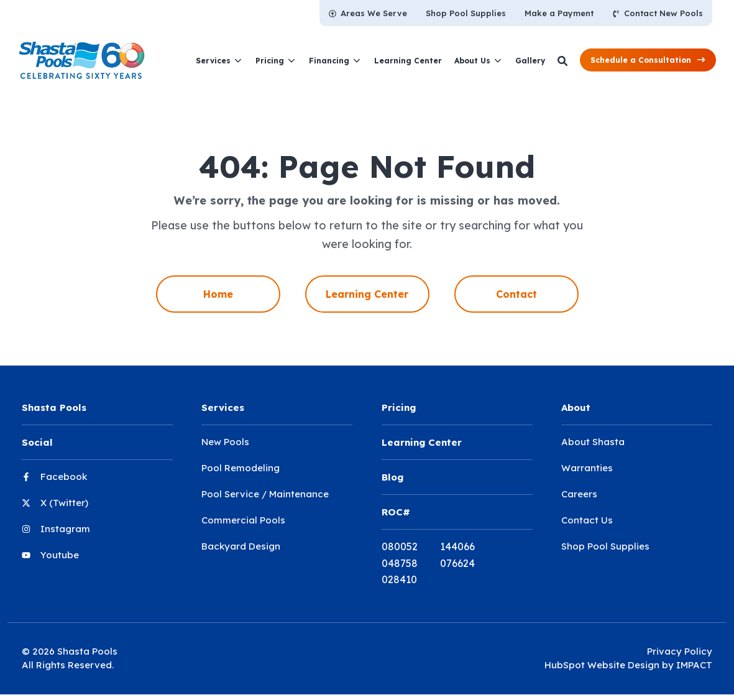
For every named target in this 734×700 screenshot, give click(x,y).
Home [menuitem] (218, 294)
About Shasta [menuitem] (593, 442)
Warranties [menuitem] (587, 468)
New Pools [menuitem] (225, 442)
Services (213, 61)
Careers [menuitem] (579, 494)
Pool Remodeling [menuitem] (241, 468)
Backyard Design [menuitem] (241, 546)
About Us (472, 61)
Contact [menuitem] (516, 294)
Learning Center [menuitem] (367, 294)
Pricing (270, 61)
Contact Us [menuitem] (587, 520)
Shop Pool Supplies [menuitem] (605, 546)
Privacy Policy (680, 651)
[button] (648, 60)
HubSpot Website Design (602, 665)
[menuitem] (368, 13)
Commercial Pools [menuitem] (243, 520)
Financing (329, 61)
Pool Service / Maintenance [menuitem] (265, 494)
